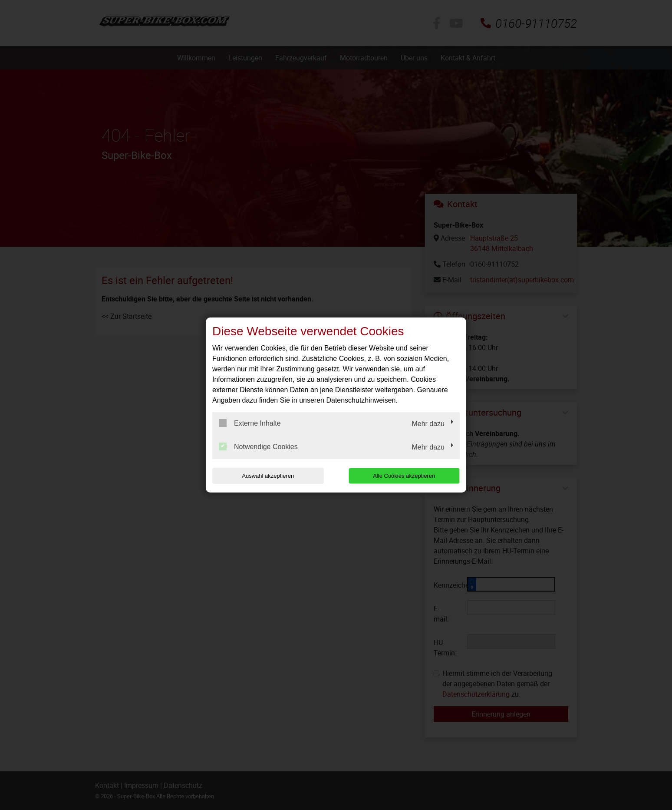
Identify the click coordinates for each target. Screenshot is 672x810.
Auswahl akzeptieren (268, 476)
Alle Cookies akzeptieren (404, 476)
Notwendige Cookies (258, 446)
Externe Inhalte (250, 423)
